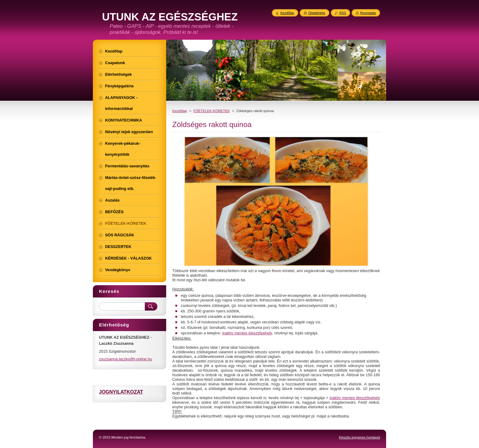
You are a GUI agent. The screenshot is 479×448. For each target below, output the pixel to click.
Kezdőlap (180, 111)
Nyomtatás (368, 13)
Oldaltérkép (317, 13)
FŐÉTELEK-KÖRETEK (212, 111)
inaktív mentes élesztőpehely (247, 333)
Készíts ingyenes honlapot (360, 437)
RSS (343, 13)
